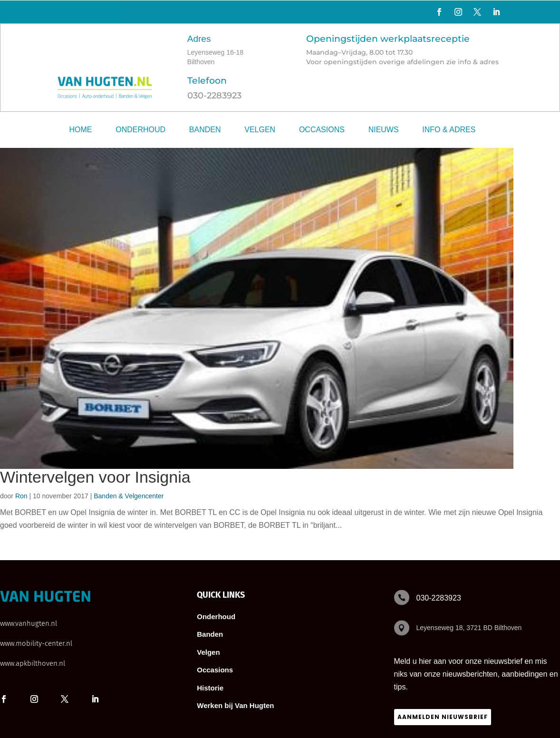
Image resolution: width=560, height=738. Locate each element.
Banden (205, 130)
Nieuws (384, 130)
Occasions (322, 130)
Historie (210, 688)
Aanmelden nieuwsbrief (443, 717)
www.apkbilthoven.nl (33, 663)
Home (81, 130)
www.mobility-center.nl (36, 643)
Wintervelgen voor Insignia (95, 477)
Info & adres (449, 130)
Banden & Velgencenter (129, 496)
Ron (21, 496)
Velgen (260, 130)
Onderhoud (140, 130)
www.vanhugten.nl (29, 623)
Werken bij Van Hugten (235, 705)
